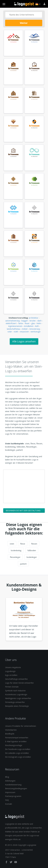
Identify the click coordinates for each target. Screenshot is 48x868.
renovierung (34, 329)
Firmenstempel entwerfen (17, 738)
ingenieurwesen (15, 326)
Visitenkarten (11, 730)
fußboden (32, 550)
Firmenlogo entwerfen (15, 702)
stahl (16, 332)
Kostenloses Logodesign (16, 694)
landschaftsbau (14, 329)
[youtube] (16, 863)
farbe (21, 323)
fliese (23, 544)
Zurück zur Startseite (24, 4)
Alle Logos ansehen (24, 341)
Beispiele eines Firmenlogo (17, 706)
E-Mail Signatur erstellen (16, 741)
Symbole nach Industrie (15, 691)
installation (29, 326)
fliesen (34, 544)
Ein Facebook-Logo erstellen (18, 749)
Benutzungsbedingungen (16, 788)
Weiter (24, 23)
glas (33, 323)
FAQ (7, 800)
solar (10, 332)
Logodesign (10, 671)
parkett (23, 564)
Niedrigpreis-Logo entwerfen (18, 698)
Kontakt (9, 804)
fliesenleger (15, 557)
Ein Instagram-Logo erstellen (18, 757)
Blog (7, 777)
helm (39, 323)
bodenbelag (16, 550)
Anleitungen (10, 781)
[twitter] (11, 863)
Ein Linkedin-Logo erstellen (17, 753)
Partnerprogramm (13, 796)
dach (39, 321)
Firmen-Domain (12, 687)
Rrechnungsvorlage (14, 745)
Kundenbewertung (13, 785)
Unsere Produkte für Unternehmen (21, 726)
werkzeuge (36, 332)
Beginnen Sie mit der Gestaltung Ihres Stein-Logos (23, 511)
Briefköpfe (10, 734)
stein (12, 544)
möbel (25, 329)
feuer (27, 323)
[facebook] (7, 863)
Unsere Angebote (13, 667)
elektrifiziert (11, 323)
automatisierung (13, 321)
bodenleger (32, 557)
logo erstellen (11, 675)
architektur (34, 318)
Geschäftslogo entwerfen (16, 679)
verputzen (24, 332)
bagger (25, 321)
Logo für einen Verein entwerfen (19, 683)
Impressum (10, 792)
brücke (33, 321)
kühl (37, 326)
